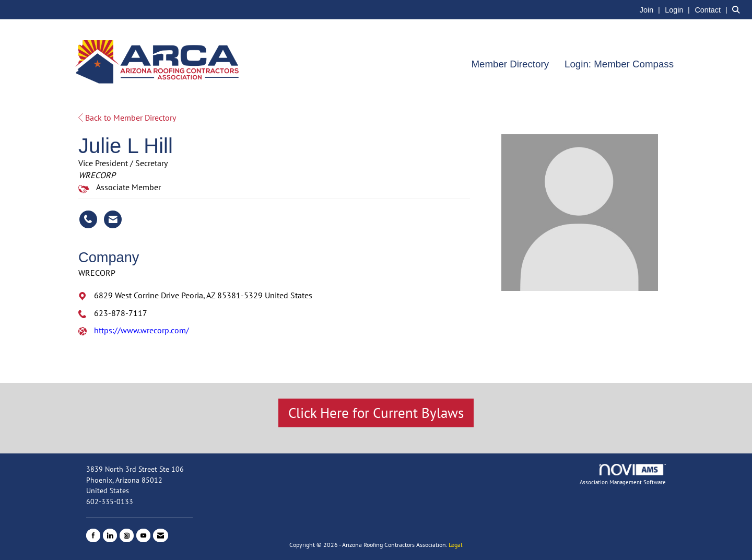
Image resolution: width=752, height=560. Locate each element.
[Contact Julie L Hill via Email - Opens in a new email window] (113, 219)
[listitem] (651, 9)
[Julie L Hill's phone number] (88, 219)
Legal (456, 545)
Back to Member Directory (127, 118)
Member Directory (510, 64)
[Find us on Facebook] (93, 535)
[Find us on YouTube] (143, 535)
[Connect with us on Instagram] (127, 535)
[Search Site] (738, 9)
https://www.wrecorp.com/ (142, 330)
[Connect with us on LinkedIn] (110, 535)
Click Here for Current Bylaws (376, 413)
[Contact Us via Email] (161, 535)
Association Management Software (623, 475)
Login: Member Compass (619, 64)
